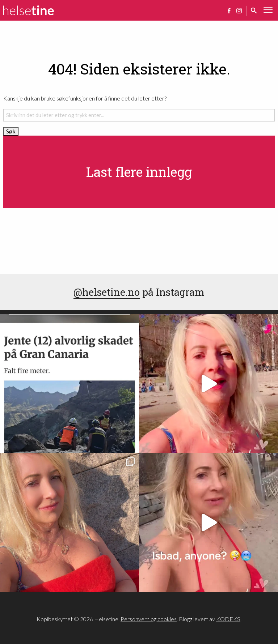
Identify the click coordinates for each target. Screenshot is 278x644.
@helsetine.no (107, 292)
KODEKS (228, 619)
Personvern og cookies (149, 619)
